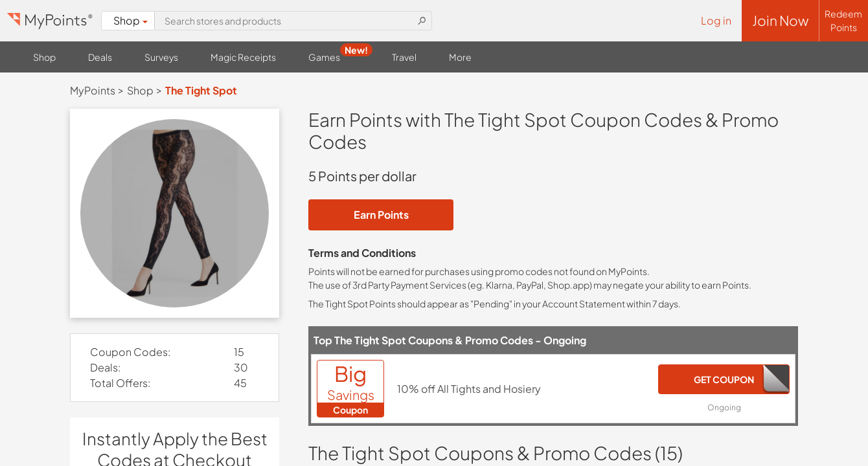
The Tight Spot (201, 90)
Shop (131, 20)
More (460, 57)
